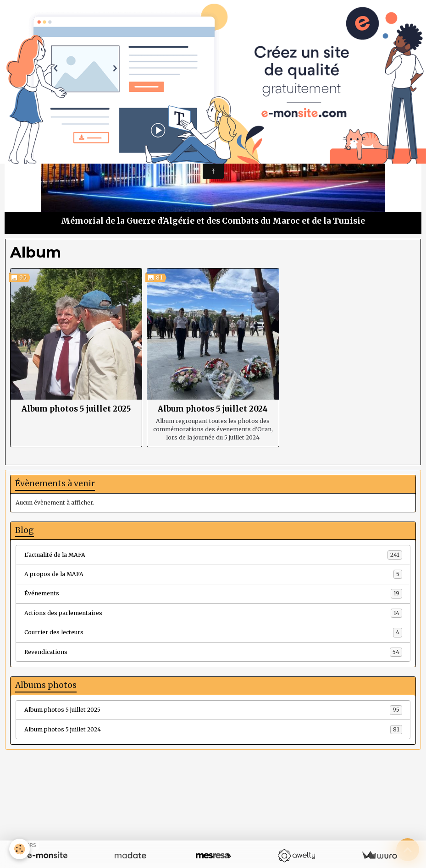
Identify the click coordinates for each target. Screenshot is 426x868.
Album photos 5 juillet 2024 (213, 409)
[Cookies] (19, 849)
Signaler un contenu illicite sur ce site (270, 822)
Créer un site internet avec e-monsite (156, 822)
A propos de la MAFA (213, 574)
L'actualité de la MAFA (213, 555)
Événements (213, 593)
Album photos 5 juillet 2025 (76, 409)
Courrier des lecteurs (213, 632)
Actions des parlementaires (213, 613)
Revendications (213, 652)
